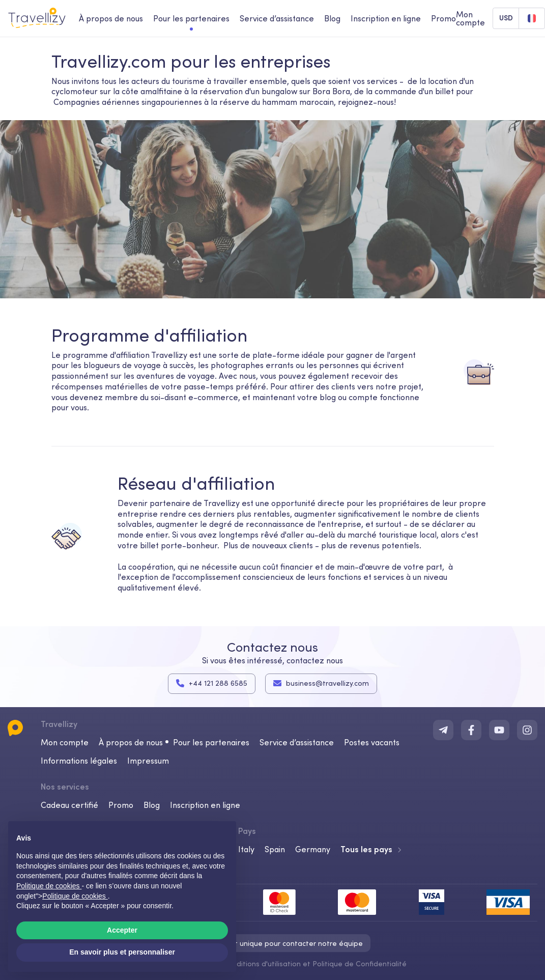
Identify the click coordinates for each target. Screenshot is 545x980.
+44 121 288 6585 (212, 683)
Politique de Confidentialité (360, 963)
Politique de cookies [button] (49, 886)
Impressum (148, 760)
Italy (246, 849)
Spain (275, 849)
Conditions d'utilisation (263, 963)
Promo (443, 18)
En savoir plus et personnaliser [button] (122, 952)
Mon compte (65, 742)
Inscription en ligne (205, 804)
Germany (313, 849)
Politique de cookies (75, 896)
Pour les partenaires (211, 742)
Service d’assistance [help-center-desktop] (277, 18)
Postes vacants (372, 742)
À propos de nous (131, 742)
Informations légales (79, 760)
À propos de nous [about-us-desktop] (111, 18)
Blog (152, 804)
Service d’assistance (297, 742)
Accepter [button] (122, 930)
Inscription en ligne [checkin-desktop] (386, 18)
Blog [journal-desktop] (332, 18)
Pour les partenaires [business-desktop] (191, 18)
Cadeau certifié (69, 804)
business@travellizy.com (321, 683)
